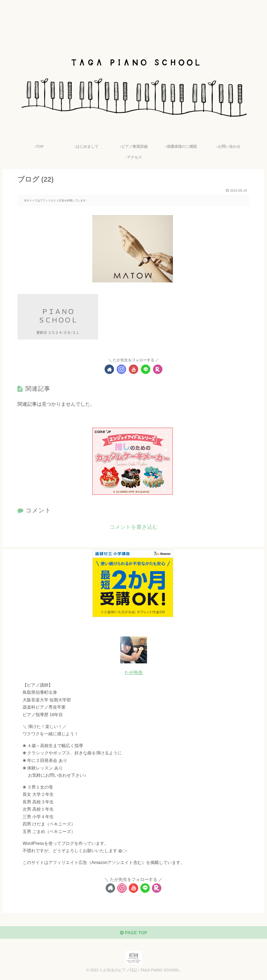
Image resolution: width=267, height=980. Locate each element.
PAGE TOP (133, 934)
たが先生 (134, 673)
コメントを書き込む (134, 527)
